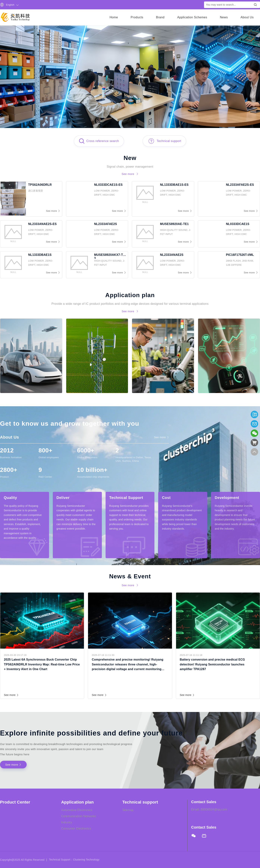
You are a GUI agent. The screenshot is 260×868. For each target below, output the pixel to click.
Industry (67, 822)
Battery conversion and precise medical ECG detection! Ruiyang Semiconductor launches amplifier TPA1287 (212, 664)
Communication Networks (79, 816)
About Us (247, 17)
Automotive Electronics (77, 810)
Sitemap (128, 810)
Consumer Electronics (76, 828)
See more (11, 695)
